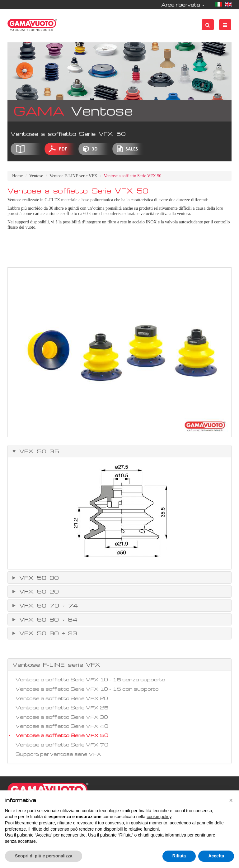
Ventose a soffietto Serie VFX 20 (62, 698)
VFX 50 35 (38, 451)
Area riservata (183, 5)
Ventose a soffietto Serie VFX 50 (62, 735)
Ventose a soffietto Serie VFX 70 (62, 745)
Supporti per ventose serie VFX (59, 754)
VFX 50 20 (37, 591)
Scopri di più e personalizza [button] (44, 856)
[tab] (119, 451)
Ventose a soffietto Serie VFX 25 (62, 708)
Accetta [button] (216, 856)
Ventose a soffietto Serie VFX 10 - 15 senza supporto (90, 680)
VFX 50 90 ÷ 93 (47, 633)
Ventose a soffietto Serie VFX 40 (62, 726)
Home (17, 176)
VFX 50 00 (37, 578)
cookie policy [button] (159, 817)
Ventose (36, 176)
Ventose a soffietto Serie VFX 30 (62, 717)
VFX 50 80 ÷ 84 (47, 619)
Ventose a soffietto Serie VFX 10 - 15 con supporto (87, 689)
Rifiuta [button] (179, 856)
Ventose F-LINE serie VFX (73, 176)
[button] (231, 800)
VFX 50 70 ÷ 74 (47, 605)
